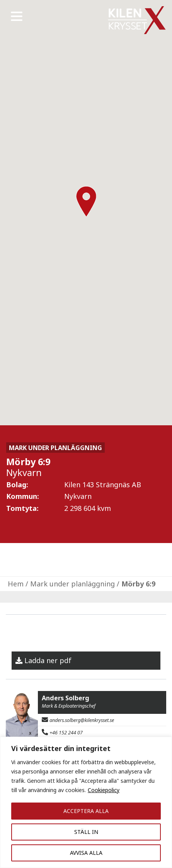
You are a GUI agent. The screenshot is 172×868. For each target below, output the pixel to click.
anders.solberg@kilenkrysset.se (82, 720)
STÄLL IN (86, 832)
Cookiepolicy (104, 790)
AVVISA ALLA (86, 853)
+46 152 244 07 (66, 733)
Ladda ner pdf (48, 660)
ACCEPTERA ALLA (86, 811)
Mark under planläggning (72, 584)
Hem (16, 584)
